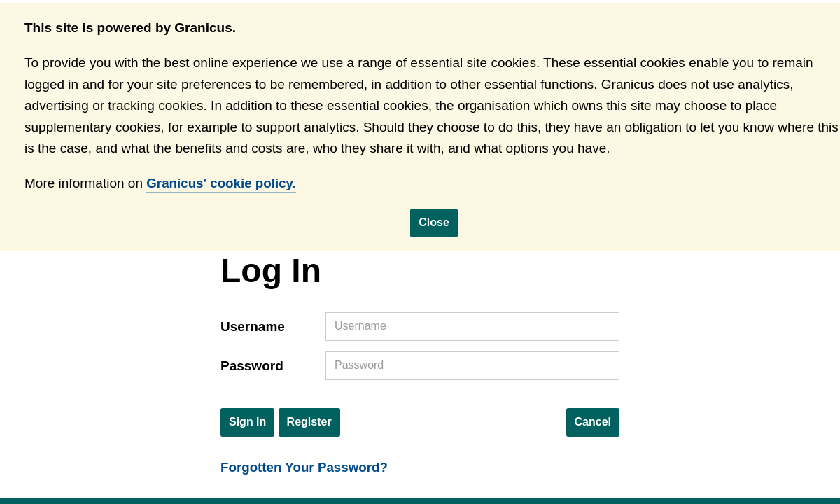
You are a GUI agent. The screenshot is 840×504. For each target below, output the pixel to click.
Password (252, 366)
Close (434, 222)
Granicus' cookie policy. (222, 183)
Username (253, 327)
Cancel (593, 422)
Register (309, 422)
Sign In (247, 422)
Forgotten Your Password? (305, 468)
